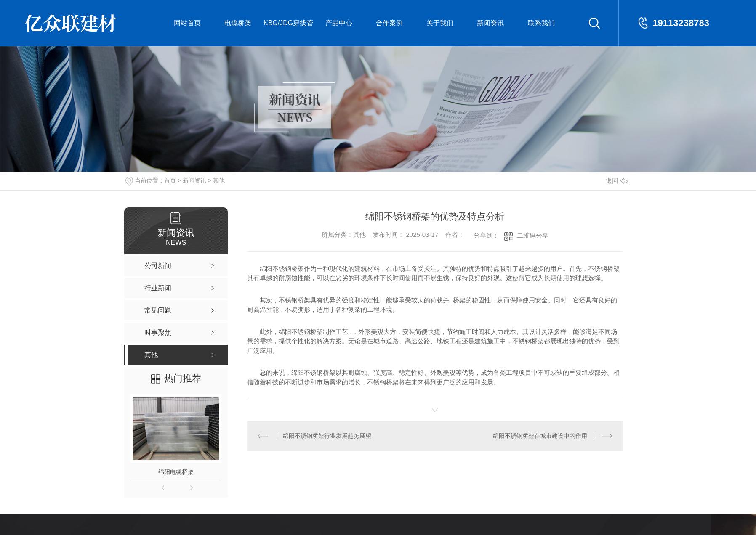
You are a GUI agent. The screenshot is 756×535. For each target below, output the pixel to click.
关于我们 (440, 23)
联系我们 (541, 23)
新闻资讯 (490, 23)
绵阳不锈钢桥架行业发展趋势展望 (327, 436)
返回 (617, 181)
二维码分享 (533, 235)
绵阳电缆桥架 (176, 472)
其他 (219, 180)
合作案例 (389, 23)
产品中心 (339, 23)
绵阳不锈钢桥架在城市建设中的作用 (540, 436)
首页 (170, 180)
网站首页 (187, 23)
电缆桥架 (238, 23)
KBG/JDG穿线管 (288, 23)
